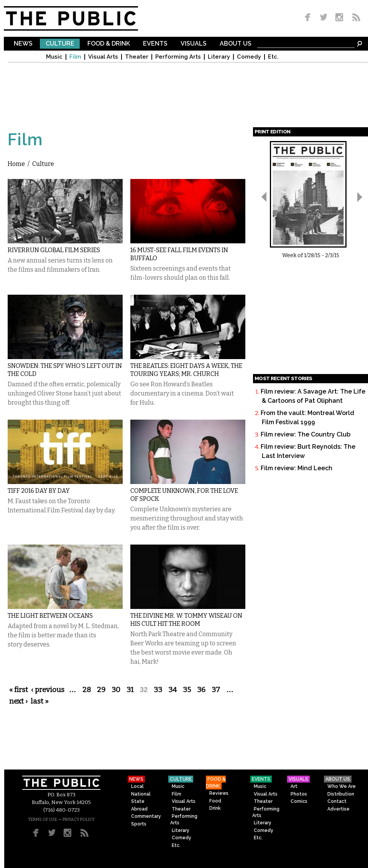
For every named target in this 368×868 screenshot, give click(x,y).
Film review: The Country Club (306, 434)
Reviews (219, 793)
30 (116, 690)
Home (16, 164)
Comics (299, 801)
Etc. (273, 57)
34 (172, 690)
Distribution (341, 794)
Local (137, 786)
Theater (137, 57)
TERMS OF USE (43, 820)
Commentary (146, 816)
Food (215, 801)
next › (18, 701)
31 (130, 690)
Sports (139, 824)
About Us (236, 44)
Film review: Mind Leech (297, 468)
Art (294, 786)
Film (75, 57)
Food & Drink (109, 44)
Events (155, 44)
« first (19, 690)
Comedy (249, 57)
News (23, 44)
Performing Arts (178, 57)
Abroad (139, 809)
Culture (60, 44)
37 (216, 690)
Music (54, 57)
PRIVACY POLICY (79, 820)
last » (40, 701)
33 (158, 690)
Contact (337, 801)
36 (201, 690)
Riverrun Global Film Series (54, 250)
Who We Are (342, 786)
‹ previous (48, 690)
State (138, 801)
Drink (215, 808)
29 (101, 690)
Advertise (338, 809)
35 (187, 690)
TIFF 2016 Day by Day (39, 491)
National (141, 794)
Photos (299, 794)
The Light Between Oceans (50, 616)
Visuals (194, 44)
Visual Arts (103, 57)
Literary (219, 57)
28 (87, 690)
